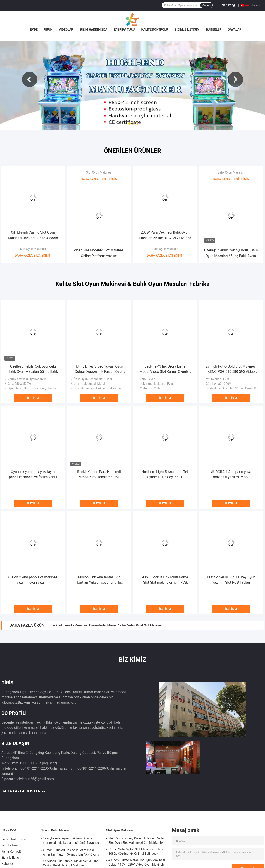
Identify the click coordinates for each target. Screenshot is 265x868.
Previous (30, 79)
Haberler (214, 29)
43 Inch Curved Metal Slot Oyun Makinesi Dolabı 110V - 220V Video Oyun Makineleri (137, 862)
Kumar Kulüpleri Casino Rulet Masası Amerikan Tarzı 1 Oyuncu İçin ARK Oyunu (71, 852)
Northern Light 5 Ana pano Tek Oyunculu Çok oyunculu (165, 474)
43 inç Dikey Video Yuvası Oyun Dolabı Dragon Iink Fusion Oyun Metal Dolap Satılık (99, 369)
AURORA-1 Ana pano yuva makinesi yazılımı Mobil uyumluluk (231, 475)
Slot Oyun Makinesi (33, 249)
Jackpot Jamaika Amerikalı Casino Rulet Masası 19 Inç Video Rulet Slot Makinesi (107, 625)
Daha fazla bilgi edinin (33, 256)
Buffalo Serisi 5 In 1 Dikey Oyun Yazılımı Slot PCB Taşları (231, 580)
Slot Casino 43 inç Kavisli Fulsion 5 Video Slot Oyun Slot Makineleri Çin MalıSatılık (137, 840)
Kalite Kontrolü (155, 29)
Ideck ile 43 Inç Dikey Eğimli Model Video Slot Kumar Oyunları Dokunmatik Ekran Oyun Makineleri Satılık (165, 369)
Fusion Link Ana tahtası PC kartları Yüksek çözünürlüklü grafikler (99, 580)
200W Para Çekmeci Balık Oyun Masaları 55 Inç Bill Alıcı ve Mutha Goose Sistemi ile (165, 236)
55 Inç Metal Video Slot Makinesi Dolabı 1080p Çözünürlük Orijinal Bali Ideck (136, 851)
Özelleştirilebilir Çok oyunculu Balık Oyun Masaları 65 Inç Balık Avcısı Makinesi (231, 254)
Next (235, 79)
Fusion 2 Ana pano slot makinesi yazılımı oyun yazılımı (33, 580)
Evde (34, 29)
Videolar (66, 29)
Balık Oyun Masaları (165, 249)
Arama (206, 5)
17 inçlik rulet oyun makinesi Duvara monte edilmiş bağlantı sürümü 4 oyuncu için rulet (71, 841)
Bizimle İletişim (187, 29)
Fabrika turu (124, 29)
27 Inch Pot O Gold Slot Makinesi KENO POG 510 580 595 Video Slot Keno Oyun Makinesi (231, 369)
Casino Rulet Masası (55, 830)
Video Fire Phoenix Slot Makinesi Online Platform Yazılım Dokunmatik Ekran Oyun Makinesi (99, 254)
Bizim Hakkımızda (94, 29)
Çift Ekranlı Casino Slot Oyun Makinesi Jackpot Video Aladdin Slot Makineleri (33, 236)
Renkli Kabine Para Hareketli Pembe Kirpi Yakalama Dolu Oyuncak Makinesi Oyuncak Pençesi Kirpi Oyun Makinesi (99, 475)
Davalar (235, 29)
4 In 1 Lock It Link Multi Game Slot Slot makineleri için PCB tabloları (165, 580)
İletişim (33, 398)
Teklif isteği (228, 5)
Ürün (48, 29)
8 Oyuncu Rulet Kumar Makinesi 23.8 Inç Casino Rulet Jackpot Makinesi (71, 863)
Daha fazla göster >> (23, 791)
